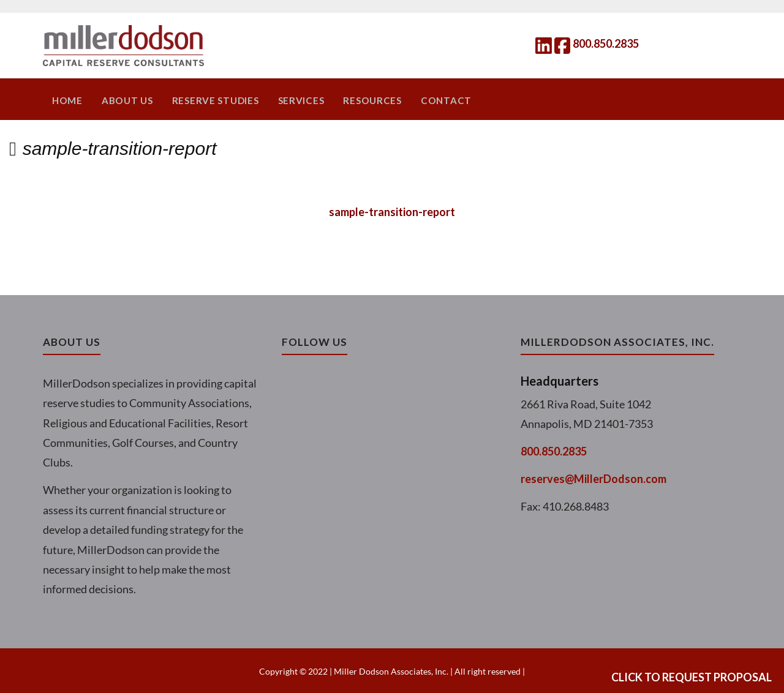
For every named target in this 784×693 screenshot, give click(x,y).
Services (294, 100)
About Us (126, 100)
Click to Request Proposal (692, 677)
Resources (364, 100)
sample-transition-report (392, 211)
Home (67, 100)
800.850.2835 (606, 43)
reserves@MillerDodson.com (594, 478)
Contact (435, 100)
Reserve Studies (211, 100)
